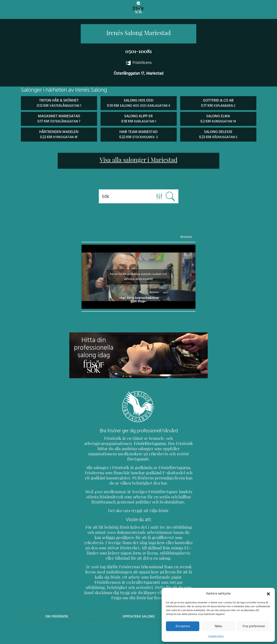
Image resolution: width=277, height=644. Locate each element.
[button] (268, 593)
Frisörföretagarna (100, 443)
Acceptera (183, 626)
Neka (218, 626)
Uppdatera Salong (138, 600)
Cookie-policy (216, 636)
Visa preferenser (254, 626)
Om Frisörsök (57, 600)
